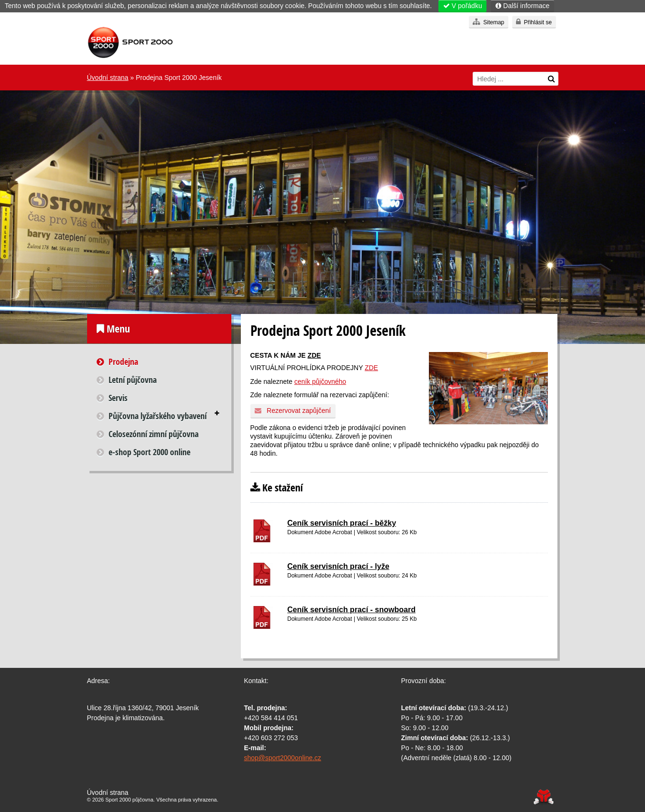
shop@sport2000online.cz (283, 758)
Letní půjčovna (133, 380)
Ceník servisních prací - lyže (338, 566)
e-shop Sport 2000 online (149, 452)
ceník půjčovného (320, 382)
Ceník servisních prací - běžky (342, 523)
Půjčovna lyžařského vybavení (158, 416)
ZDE (314, 355)
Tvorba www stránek (544, 797)
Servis (118, 398)
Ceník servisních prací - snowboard (352, 610)
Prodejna (123, 362)
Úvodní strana (130, 43)
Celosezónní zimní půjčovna (154, 434)
